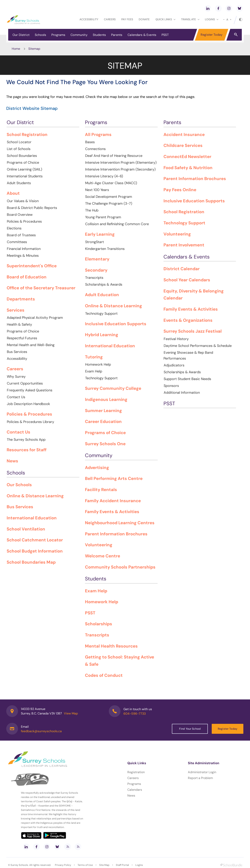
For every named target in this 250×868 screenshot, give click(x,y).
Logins (139, 865)
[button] (236, 34)
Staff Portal (122, 865)
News (131, 796)
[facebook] (218, 8)
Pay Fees (127, 19)
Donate (144, 19)
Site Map (104, 865)
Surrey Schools (19, 865)
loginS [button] (212, 19)
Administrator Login (202, 772)
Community (79, 35)
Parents (117, 35)
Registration (136, 772)
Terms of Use (85, 865)
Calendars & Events (142, 35)
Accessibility (89, 19)
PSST (165, 35)
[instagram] (229, 8)
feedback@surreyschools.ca (41, 731)
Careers (110, 19)
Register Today (212, 35)
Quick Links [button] (165, 19)
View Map (71, 713)
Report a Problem (200, 778)
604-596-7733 (135, 714)
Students (99, 35)
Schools (40, 35)
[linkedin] (208, 8)
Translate (190, 19)
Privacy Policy (63, 865)
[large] (231, 20)
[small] (224, 20)
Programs (58, 35)
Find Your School (190, 729)
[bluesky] (239, 8)
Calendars (135, 790)
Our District (21, 35)
